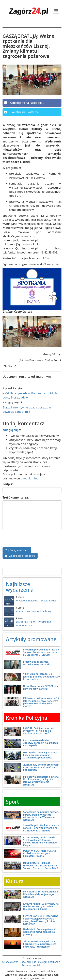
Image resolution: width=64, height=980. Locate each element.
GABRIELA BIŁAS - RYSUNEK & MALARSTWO (32, 622)
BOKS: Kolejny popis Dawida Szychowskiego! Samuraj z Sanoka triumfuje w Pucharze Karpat (40, 841)
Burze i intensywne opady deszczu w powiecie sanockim (27, 409)
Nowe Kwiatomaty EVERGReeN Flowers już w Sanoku (41, 687)
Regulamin (54, 962)
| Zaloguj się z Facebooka (20, 556)
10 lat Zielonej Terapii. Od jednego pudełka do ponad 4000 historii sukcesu (41, 676)
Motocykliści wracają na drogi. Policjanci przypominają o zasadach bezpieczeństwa (40, 755)
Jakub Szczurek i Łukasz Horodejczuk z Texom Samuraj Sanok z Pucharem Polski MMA (41, 865)
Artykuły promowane (31, 639)
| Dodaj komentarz (17, 550)
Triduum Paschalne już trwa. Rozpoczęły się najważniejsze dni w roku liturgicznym (40, 944)
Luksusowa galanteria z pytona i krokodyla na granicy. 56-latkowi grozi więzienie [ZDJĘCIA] (41, 781)
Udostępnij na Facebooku (24, 103)
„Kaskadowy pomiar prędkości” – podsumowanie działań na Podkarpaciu (41, 767)
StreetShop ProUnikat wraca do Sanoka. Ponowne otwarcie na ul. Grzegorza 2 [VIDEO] (41, 652)
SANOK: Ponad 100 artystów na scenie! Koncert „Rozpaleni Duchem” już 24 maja (41, 906)
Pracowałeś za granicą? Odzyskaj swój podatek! (37, 663)
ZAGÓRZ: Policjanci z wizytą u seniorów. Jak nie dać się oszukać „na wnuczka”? (40, 731)
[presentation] (28, 538)
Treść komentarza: (16, 497)
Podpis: (8, 484)
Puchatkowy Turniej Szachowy (32, 610)
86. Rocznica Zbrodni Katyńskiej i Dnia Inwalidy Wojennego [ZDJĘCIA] (41, 894)
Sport (12, 802)
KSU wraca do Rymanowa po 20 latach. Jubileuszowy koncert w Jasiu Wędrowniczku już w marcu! (41, 702)
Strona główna (10, 962)
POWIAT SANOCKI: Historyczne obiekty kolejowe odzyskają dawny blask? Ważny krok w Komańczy (41, 920)
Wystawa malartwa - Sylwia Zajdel (32, 599)
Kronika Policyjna (27, 718)
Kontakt (37, 965)
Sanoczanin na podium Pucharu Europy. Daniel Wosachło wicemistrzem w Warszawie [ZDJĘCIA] (41, 816)
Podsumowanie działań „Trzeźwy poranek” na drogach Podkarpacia (41, 743)
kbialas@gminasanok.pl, (19, 236)
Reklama (27, 965)
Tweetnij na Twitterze (21, 112)
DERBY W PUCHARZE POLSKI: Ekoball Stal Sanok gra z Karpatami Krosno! (39, 853)
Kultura (15, 881)
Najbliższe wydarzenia (20, 587)
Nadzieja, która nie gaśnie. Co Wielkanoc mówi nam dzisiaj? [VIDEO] (40, 932)
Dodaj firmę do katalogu (33, 962)
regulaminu (31, 478)
